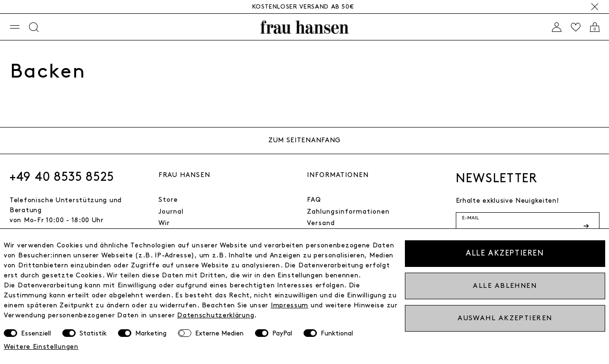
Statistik (93, 333)
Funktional (337, 333)
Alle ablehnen (505, 286)
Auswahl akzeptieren (505, 318)
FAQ (314, 200)
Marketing (151, 333)
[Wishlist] (576, 27)
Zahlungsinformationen (348, 212)
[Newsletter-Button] (587, 226)
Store (168, 200)
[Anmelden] (557, 27)
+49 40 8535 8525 (62, 177)
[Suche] (34, 27)
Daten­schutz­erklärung (216, 315)
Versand (321, 223)
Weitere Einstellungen (41, 347)
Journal (171, 212)
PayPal (282, 333)
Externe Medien (219, 333)
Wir (164, 223)
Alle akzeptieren (505, 253)
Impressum (290, 305)
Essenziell (36, 333)
